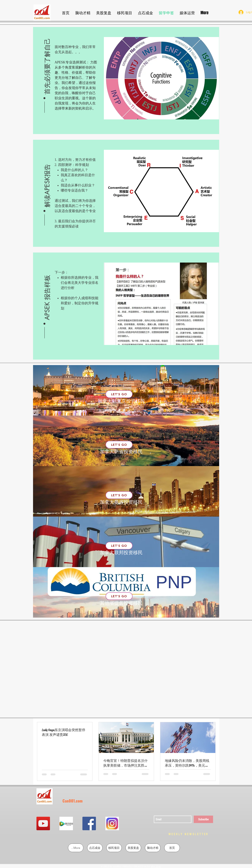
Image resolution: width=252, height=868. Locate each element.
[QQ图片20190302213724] (66, 823)
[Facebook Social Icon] (89, 823)
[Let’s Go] (119, 394)
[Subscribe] (203, 819)
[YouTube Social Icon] (43, 823)
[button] (47, 66)
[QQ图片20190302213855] (112, 823)
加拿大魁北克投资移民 (121, 401)
